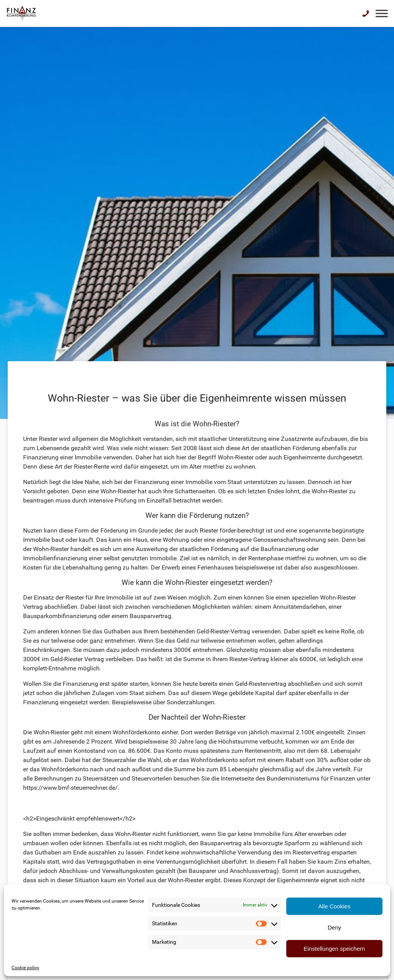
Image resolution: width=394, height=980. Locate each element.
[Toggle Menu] (382, 13)
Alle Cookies (334, 906)
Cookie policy (25, 968)
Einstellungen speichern (334, 949)
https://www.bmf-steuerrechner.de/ (70, 788)
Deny (334, 927)
